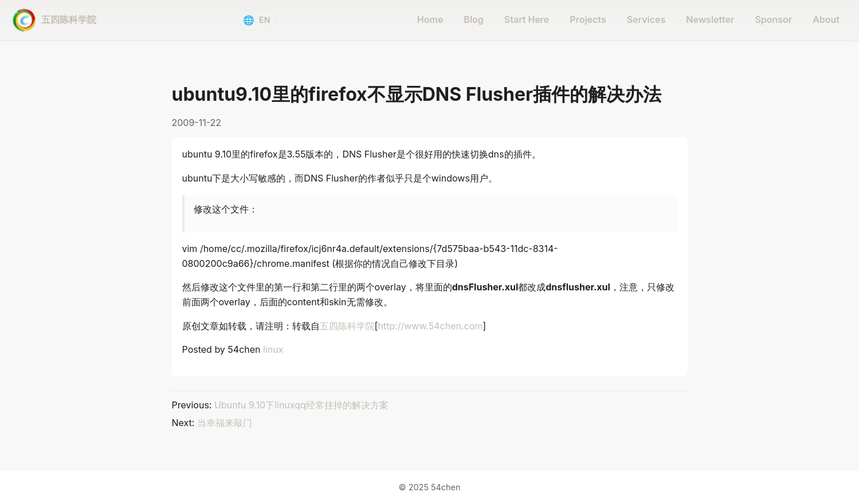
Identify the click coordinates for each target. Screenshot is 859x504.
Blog (473, 19)
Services (646, 19)
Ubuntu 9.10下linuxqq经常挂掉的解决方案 (301, 405)
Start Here (527, 19)
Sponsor (773, 19)
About (826, 19)
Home (430, 19)
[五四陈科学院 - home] (54, 20)
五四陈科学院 (347, 326)
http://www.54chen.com (430, 326)
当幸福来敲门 (225, 423)
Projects (588, 19)
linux (273, 349)
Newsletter (710, 19)
